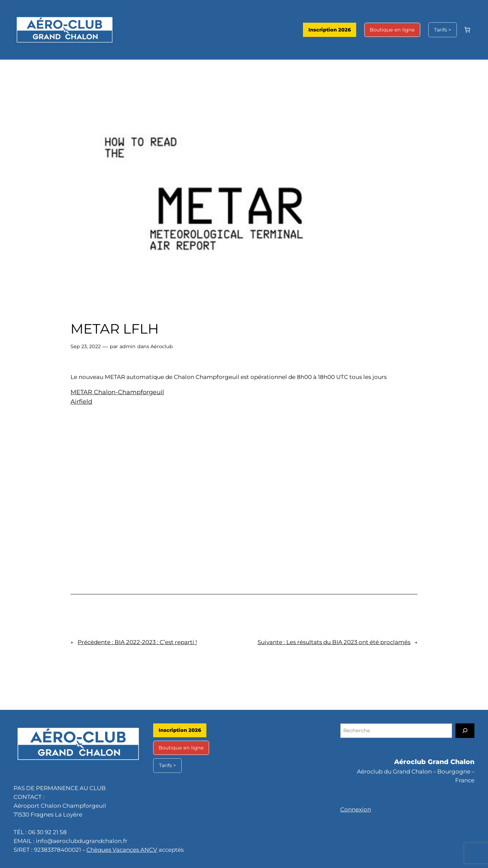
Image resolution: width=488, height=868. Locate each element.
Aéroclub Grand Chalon (434, 762)
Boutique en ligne (392, 30)
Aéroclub (162, 346)
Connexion (356, 809)
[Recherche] (465, 731)
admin (128, 346)
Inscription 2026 (330, 30)
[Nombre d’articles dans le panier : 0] (467, 30)
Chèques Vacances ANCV (122, 850)
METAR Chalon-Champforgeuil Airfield (117, 397)
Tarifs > (443, 30)
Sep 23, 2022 (86, 346)
